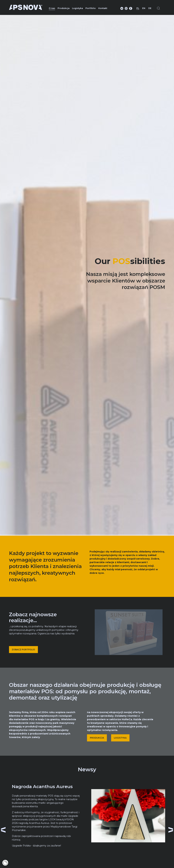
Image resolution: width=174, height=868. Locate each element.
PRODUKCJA (97, 738)
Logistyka (77, 8)
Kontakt (103, 8)
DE (150, 8)
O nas (52, 8)
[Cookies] (5, 863)
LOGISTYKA (120, 738)
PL (138, 8)
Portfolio (91, 8)
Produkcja (64, 8)
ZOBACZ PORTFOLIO (23, 650)
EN (144, 8)
